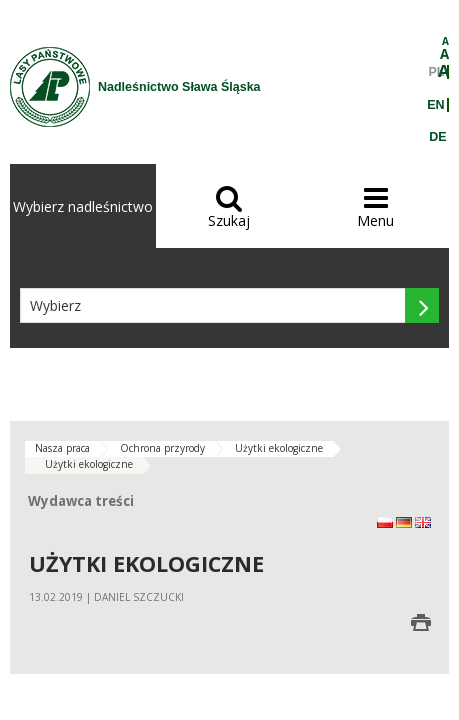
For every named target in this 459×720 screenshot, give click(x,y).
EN (435, 105)
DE (437, 137)
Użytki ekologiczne (279, 448)
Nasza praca (62, 448)
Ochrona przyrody (162, 448)
